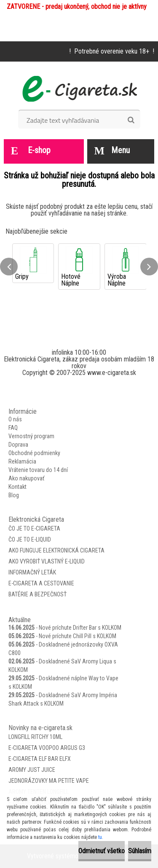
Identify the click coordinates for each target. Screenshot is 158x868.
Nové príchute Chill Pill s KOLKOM (78, 636)
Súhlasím (140, 851)
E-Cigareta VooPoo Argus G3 (47, 748)
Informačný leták (32, 572)
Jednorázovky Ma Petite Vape (49, 781)
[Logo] (79, 89)
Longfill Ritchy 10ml (35, 737)
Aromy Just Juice (32, 770)
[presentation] (9, 267)
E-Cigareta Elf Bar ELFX (40, 759)
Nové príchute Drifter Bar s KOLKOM (80, 628)
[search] (131, 120)
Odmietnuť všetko (102, 851)
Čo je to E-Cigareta (34, 528)
